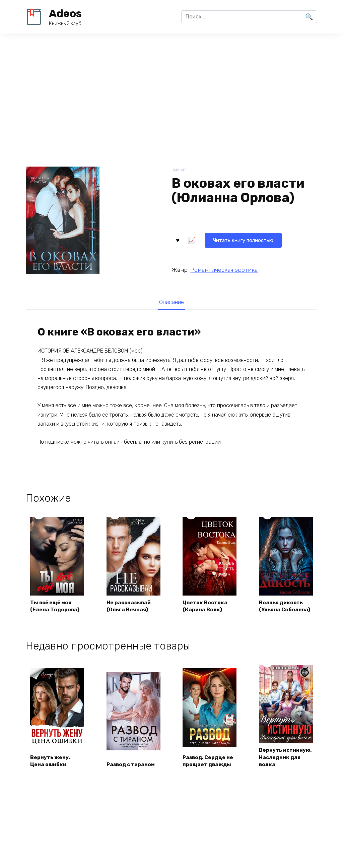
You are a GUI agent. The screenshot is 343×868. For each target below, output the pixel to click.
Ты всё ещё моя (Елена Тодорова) (56, 606)
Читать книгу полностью (212, 239)
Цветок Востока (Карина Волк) (206, 606)
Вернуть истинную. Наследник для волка (281, 761)
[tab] (171, 302)
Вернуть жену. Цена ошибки (51, 769)
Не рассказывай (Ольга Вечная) (130, 606)
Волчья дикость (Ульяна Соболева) (286, 606)
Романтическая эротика (224, 269)
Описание (171, 302)
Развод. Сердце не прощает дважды (210, 769)
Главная (179, 170)
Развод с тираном (132, 773)
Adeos (65, 13)
